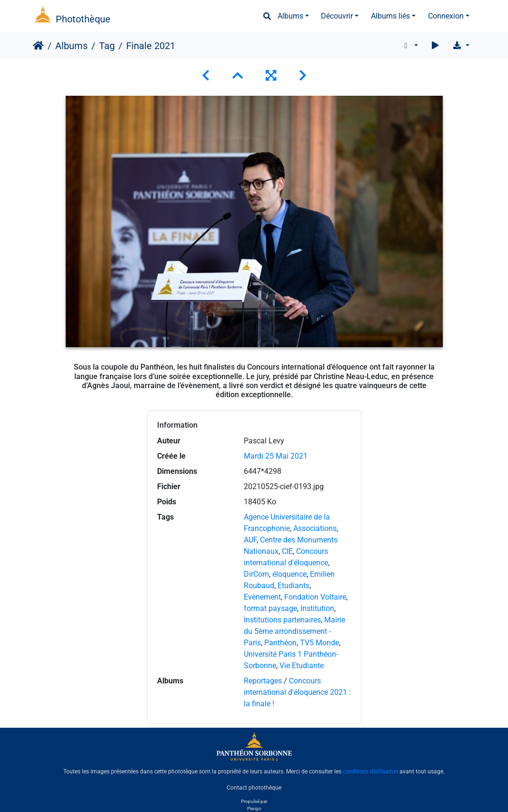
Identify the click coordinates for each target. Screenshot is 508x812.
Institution (317, 608)
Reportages (263, 681)
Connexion (446, 16)
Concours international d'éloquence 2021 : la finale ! (297, 692)
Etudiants (294, 586)
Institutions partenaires (282, 620)
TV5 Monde (319, 643)
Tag (107, 46)
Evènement (262, 597)
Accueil (38, 46)
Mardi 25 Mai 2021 (276, 456)
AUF (250, 540)
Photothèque (83, 19)
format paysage (270, 608)
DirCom (256, 574)
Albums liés (390, 16)
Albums (290, 16)
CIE (287, 551)
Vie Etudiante (302, 666)
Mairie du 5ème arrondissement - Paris (294, 631)
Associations (315, 528)
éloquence (289, 574)
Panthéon (280, 643)
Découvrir (337, 16)
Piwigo (254, 808)
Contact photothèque (254, 788)
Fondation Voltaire (315, 597)
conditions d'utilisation (371, 772)
